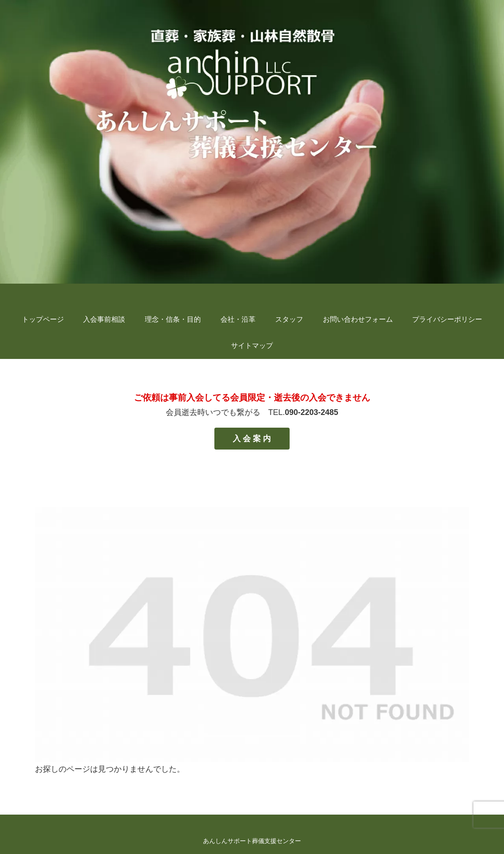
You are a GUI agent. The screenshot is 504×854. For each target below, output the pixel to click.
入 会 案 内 (252, 439)
